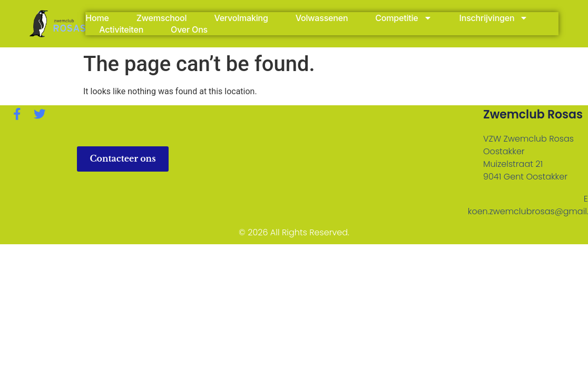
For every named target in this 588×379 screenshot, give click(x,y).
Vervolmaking (241, 18)
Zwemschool (162, 18)
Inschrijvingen (494, 18)
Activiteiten (121, 29)
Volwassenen (322, 18)
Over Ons (189, 29)
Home (97, 18)
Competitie (403, 18)
